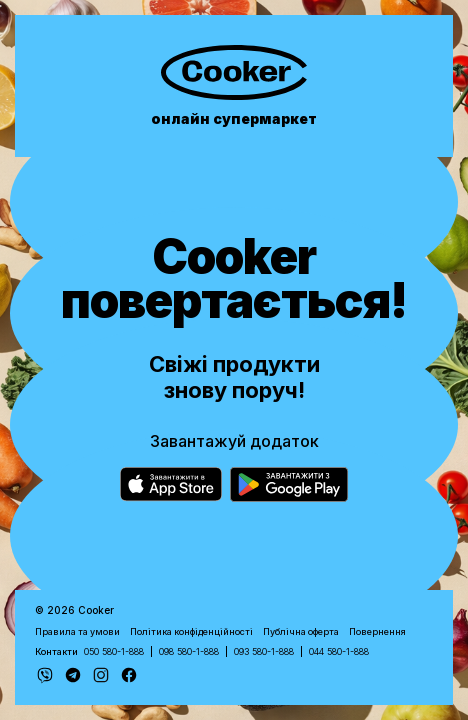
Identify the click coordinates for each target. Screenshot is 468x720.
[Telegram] (73, 675)
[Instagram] (101, 675)
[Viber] (45, 675)
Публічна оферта (301, 631)
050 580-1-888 (114, 651)
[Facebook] (129, 675)
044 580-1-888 (339, 651)
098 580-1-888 (189, 651)
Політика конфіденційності (191, 631)
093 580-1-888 (264, 651)
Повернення (377, 631)
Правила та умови (77, 631)
